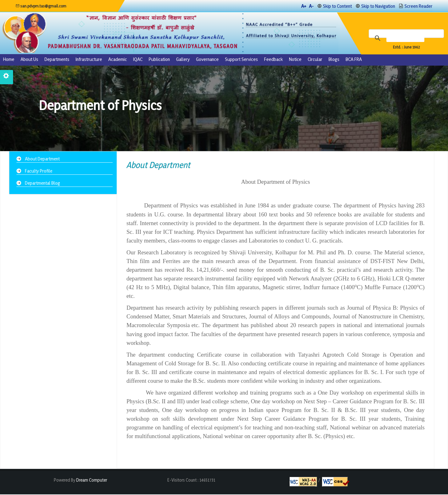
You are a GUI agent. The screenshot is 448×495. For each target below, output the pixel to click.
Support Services (241, 60)
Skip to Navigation (378, 6)
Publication (159, 60)
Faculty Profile (39, 171)
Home (9, 60)
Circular (315, 60)
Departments (57, 60)
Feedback (273, 60)
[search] (408, 39)
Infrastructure (89, 60)
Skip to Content (337, 6)
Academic (118, 60)
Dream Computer (91, 481)
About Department (43, 159)
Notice (295, 60)
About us (29, 60)
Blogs (334, 60)
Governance (207, 60)
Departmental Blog (43, 183)
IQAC (138, 60)
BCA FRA (354, 60)
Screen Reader (418, 6)
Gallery (183, 60)
